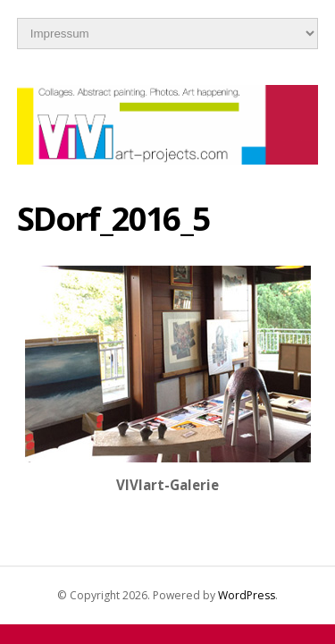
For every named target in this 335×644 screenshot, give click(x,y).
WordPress (247, 595)
